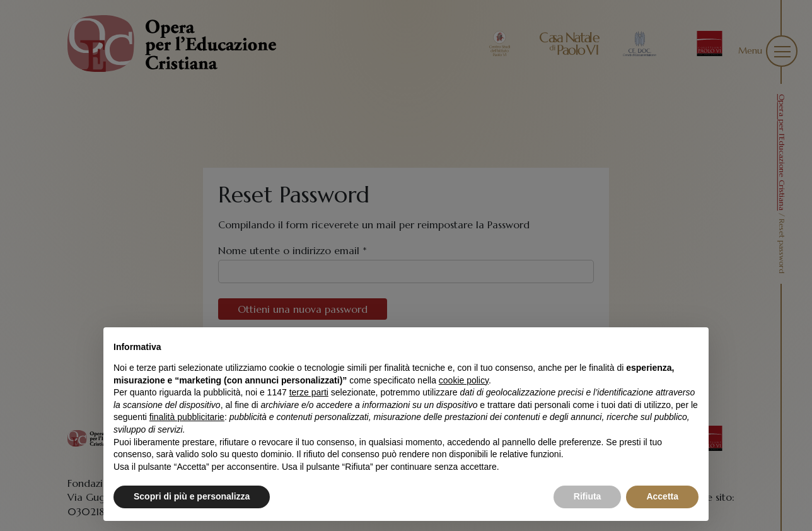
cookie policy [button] (464, 380)
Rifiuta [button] (588, 496)
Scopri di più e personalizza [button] (192, 496)
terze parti (309, 392)
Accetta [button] (662, 496)
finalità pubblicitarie (187, 417)
